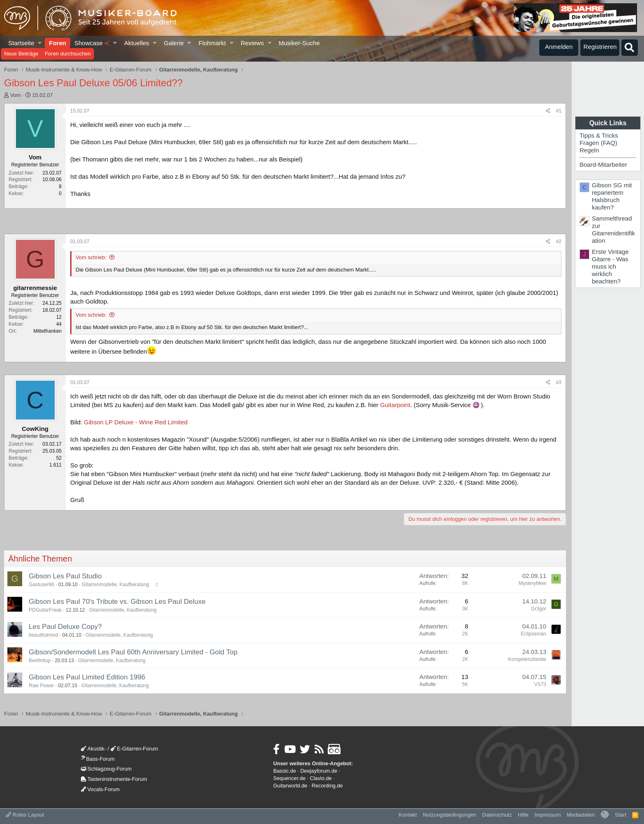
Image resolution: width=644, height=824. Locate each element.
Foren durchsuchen (68, 54)
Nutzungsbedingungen (449, 815)
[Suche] (630, 48)
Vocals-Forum (100, 789)
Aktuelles (137, 43)
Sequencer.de (289, 778)
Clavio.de (321, 778)
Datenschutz (497, 815)
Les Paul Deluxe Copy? (65, 627)
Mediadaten (581, 815)
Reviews (252, 43)
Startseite (21, 43)
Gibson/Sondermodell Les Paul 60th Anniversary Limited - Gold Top (133, 652)
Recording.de (327, 786)
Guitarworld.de (290, 786)
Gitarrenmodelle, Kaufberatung (115, 585)
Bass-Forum (98, 759)
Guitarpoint (395, 405)
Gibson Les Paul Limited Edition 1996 (87, 677)
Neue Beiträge (21, 54)
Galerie (174, 43)
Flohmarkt (212, 43)
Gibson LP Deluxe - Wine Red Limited (136, 422)
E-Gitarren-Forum (134, 749)
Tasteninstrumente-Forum (114, 779)
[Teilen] (548, 111)
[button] (40, 43)
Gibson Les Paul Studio (65, 576)
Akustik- (93, 749)
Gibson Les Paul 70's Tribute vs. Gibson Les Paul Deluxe (117, 602)
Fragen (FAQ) (598, 143)
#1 (559, 111)
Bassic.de (284, 771)
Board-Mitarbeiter (603, 165)
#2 (559, 242)
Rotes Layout (25, 815)
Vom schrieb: (91, 257)
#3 (559, 382)
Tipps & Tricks (599, 135)
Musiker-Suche (299, 43)
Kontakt (408, 815)
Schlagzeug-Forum (106, 769)
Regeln (589, 150)
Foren (57, 43)
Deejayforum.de (319, 771)
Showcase (92, 43)
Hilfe (523, 815)
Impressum (547, 815)
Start (620, 815)
